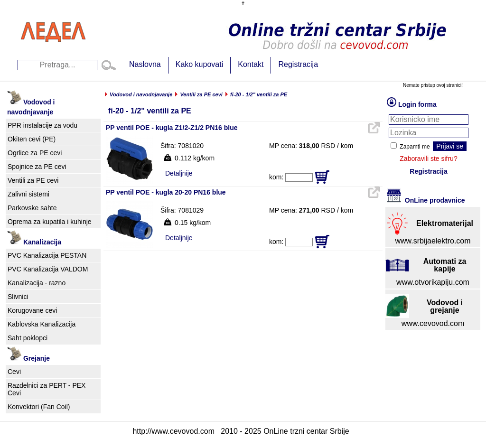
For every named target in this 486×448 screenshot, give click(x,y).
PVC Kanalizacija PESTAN (47, 255)
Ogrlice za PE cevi (35, 153)
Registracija (298, 64)
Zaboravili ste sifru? (428, 159)
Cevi (14, 372)
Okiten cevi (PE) (32, 139)
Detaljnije (179, 173)
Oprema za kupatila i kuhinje (50, 222)
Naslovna (145, 64)
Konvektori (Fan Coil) (39, 407)
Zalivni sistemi (28, 194)
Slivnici (18, 297)
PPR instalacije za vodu (42, 125)
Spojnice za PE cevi (37, 167)
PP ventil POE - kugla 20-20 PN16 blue (166, 192)
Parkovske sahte (32, 208)
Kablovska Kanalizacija (42, 324)
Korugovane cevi (32, 310)
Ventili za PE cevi (33, 180)
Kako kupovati (200, 64)
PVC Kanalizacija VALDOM (48, 269)
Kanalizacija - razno (37, 283)
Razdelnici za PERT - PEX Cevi (47, 389)
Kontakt (251, 64)
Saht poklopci (28, 338)
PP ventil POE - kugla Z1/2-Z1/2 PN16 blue (172, 128)
